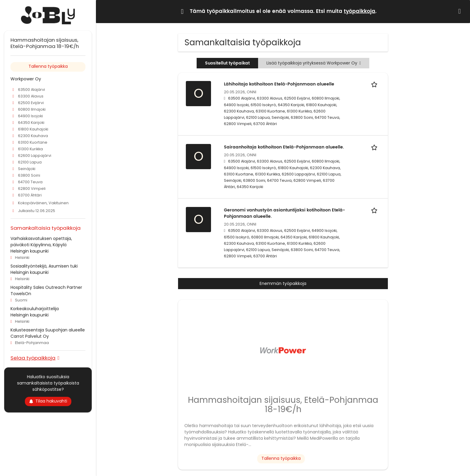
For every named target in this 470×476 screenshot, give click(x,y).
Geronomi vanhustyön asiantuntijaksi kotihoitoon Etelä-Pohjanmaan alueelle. (284, 213)
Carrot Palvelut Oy (30, 336)
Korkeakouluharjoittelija (35, 309)
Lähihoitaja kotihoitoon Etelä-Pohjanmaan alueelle (279, 84)
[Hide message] (461, 11)
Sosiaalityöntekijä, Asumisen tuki (44, 266)
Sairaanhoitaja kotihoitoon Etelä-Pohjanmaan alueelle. (284, 147)
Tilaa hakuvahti (48, 401)
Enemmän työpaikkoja (283, 283)
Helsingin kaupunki (30, 251)
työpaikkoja (360, 11)
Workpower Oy (26, 79)
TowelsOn (21, 294)
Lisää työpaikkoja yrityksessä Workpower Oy (314, 63)
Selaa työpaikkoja (33, 358)
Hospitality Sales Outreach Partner (46, 287)
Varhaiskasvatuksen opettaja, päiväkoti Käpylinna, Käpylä (41, 242)
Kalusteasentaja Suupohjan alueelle (48, 330)
